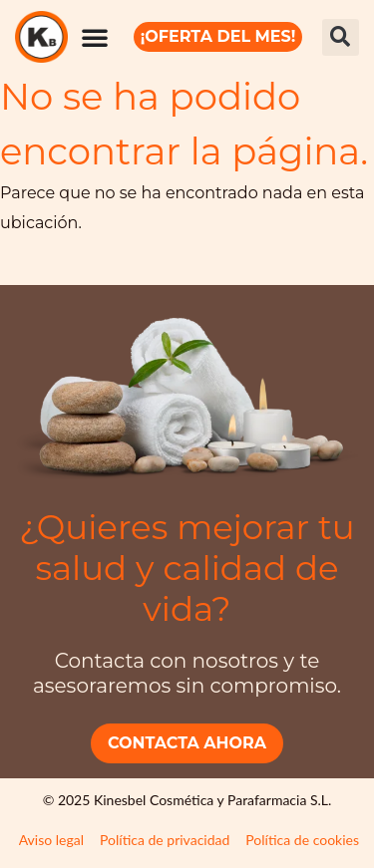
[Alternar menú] (96, 37)
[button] (341, 37)
